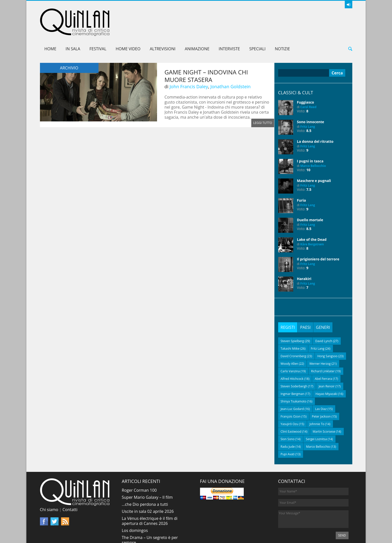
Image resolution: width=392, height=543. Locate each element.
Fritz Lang (308, 103)
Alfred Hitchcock (292, 355)
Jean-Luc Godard (292, 385)
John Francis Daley (189, 63)
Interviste (229, 25)
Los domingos (135, 507)
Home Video (128, 25)
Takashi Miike (290, 325)
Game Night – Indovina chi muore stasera (206, 52)
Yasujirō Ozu (289, 400)
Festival (98, 25)
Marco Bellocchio (313, 142)
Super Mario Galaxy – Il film (147, 474)
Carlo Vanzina (290, 348)
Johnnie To (317, 400)
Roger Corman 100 (139, 467)
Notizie (282, 25)
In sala (73, 25)
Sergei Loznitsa (316, 415)
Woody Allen (289, 340)
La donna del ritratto (315, 118)
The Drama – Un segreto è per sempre (150, 516)
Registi (288, 304)
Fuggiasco (306, 79)
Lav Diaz (321, 385)
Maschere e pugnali (314, 157)
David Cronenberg (293, 332)
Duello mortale (310, 196)
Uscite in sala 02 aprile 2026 (148, 488)
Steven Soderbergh (294, 363)
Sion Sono (288, 415)
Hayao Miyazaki (327, 370)
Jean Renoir (327, 363)
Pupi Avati (288, 431)
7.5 (309, 166)
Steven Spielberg (292, 317)
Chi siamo (49, 486)
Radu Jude (288, 423)
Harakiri (304, 255)
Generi (323, 304)
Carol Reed (308, 83)
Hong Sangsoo (327, 332)
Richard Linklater (323, 348)
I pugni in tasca (310, 137)
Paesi (305, 304)
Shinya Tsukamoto (294, 378)
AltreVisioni (163, 25)
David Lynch (324, 317)
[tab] (288, 304)
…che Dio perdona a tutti (145, 481)
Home (51, 25)
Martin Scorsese (324, 408)
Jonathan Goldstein (230, 63)
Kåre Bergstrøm (312, 221)
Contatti (70, 486)
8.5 (309, 107)
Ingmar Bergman (292, 370)
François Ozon (291, 393)
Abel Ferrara (323, 355)
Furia (302, 177)
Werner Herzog (320, 340)
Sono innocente (311, 98)
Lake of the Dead (312, 216)
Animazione (197, 25)
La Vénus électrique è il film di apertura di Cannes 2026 (150, 497)
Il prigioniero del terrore (318, 235)
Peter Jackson (321, 393)
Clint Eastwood (291, 408)
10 (308, 146)
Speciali (257, 25)
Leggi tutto (263, 99)
